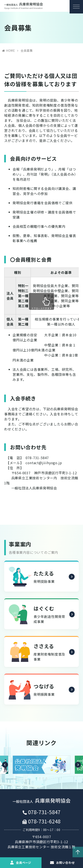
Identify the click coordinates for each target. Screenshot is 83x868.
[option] (41, 767)
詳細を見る (71, 580)
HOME (11, 50)
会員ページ (24, 863)
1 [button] (36, 780)
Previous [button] (5, 767)
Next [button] (78, 767)
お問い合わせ (65, 863)
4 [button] (47, 780)
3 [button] (43, 780)
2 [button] (40, 780)
